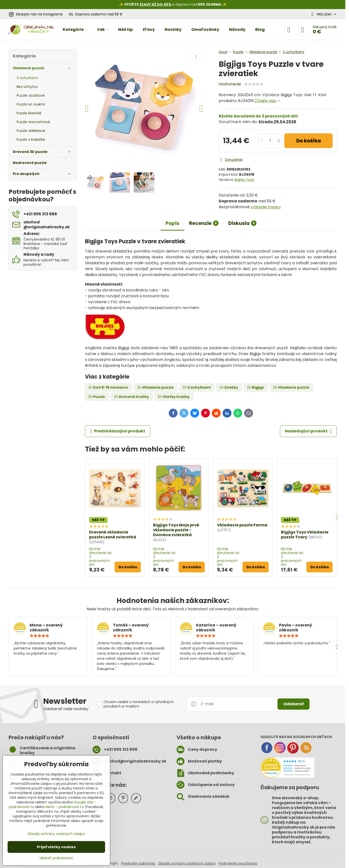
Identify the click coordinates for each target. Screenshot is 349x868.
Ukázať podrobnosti (56, 858)
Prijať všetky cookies (56, 847)
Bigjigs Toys (244, 180)
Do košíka (309, 141)
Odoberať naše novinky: (66, 709)
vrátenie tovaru (265, 207)
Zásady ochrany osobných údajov (187, 863)
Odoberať (294, 704)
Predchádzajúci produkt (118, 431)
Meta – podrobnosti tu (65, 807)
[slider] (254, 84)
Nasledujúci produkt (308, 431)
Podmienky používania (238, 863)
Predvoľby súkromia (138, 863)
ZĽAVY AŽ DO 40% (156, 4)
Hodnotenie (230, 84)
